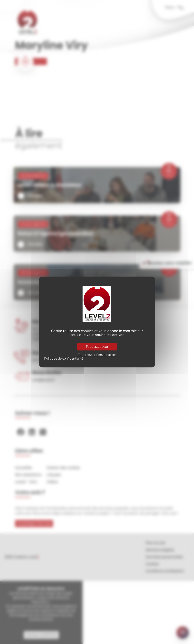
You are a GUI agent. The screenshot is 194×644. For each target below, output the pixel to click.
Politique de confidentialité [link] (64, 359)
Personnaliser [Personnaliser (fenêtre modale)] (106, 355)
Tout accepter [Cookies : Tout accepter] (97, 347)
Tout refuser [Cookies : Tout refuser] (87, 355)
